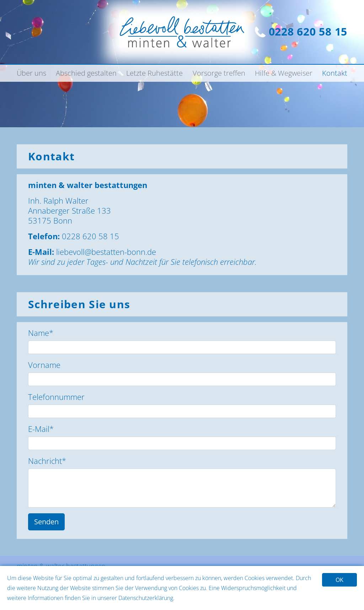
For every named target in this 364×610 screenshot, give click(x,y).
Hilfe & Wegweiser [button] (284, 73)
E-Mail (41, 429)
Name (41, 333)
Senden (46, 522)
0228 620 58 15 (301, 31)
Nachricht (47, 461)
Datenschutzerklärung (146, 598)
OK (339, 580)
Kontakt (335, 73)
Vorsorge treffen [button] (219, 73)
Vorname (44, 365)
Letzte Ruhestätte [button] (154, 73)
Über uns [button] (31, 73)
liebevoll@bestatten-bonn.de (106, 252)
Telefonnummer (56, 397)
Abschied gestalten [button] (86, 73)
